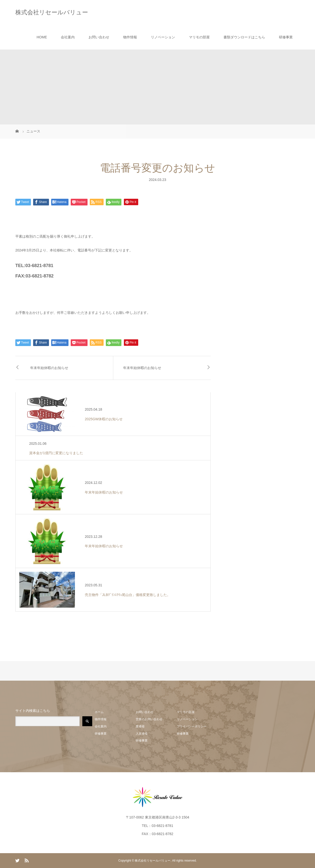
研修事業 (286, 37)
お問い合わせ (99, 37)
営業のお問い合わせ (149, 719)
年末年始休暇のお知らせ (49, 368)
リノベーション (163, 37)
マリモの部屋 (199, 37)
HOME (42, 37)
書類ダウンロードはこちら (244, 37)
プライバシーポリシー (192, 726)
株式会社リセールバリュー (52, 12)
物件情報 (130, 37)
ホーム (99, 712)
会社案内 (68, 37)
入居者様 (142, 734)
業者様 (140, 726)
